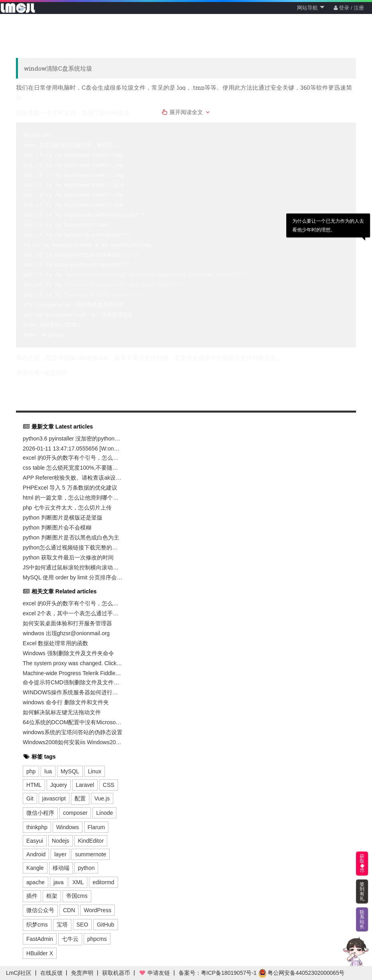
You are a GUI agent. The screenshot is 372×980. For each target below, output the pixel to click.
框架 (52, 896)
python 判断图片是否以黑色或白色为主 (71, 537)
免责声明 (82, 973)
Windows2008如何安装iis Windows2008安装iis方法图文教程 (73, 742)
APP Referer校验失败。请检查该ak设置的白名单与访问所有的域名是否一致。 (73, 478)
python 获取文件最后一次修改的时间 (68, 557)
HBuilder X (40, 953)
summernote (91, 854)
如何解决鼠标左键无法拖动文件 (62, 712)
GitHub (106, 925)
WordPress (97, 910)
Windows (68, 827)
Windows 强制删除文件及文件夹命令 (68, 653)
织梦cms (37, 925)
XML (78, 882)
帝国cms (77, 896)
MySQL (70, 771)
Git (30, 798)
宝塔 (62, 925)
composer (75, 813)
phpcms (97, 939)
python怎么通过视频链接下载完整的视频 (73, 547)
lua (48, 771)
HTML (34, 785)
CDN (69, 910)
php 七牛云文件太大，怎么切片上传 (67, 508)
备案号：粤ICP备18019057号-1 (218, 973)
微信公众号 (40, 910)
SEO (83, 925)
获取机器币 (116, 973)
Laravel (85, 785)
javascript (54, 798)
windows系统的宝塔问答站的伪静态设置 (73, 732)
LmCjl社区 (19, 973)
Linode (104, 813)
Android (36, 854)
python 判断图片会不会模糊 (57, 528)
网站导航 (311, 8)
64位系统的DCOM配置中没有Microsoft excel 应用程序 (73, 722)
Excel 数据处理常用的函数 (55, 643)
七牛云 (70, 939)
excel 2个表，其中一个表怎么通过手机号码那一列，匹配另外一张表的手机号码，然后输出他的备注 (73, 613)
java (59, 882)
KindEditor (91, 841)
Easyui (35, 841)
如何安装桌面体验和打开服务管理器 (67, 623)
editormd (103, 882)
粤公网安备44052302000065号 (302, 973)
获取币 (362, 863)
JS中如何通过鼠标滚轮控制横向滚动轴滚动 (73, 567)
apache (35, 882)
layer (60, 854)
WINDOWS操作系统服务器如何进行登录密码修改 (73, 692)
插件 (32, 896)
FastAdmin (40, 939)
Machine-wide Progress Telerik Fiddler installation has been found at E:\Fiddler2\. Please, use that (73, 673)
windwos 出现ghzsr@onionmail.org (66, 633)
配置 (80, 798)
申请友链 (154, 973)
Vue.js (102, 798)
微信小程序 (40, 813)
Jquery (59, 785)
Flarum (96, 827)
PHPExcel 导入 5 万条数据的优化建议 (70, 488)
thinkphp (37, 827)
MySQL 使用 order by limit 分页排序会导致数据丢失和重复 (73, 577)
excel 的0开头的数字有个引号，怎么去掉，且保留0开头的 (73, 458)
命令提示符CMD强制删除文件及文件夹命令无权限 (73, 682)
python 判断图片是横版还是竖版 (63, 518)
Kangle (35, 868)
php (31, 771)
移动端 (61, 868)
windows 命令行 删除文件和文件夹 (66, 702)
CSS (109, 785)
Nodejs (61, 841)
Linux (94, 771)
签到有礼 (362, 891)
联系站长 (362, 919)
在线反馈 (51, 973)
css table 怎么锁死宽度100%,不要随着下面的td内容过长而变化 (73, 468)
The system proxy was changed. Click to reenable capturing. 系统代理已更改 (73, 663)
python (86, 868)
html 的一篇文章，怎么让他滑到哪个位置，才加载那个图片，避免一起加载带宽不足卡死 (73, 498)
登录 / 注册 (349, 8)
